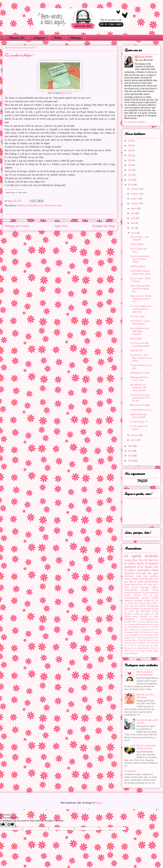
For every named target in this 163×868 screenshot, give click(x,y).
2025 (130, 141)
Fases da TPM (136, 351)
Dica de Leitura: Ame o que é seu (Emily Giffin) (140, 259)
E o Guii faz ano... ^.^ (139, 422)
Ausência (145, 638)
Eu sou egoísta (137, 648)
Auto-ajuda (146, 611)
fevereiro (135, 435)
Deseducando (135, 627)
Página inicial (61, 226)
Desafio (149, 567)
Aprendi (128, 593)
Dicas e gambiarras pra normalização (137, 630)
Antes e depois (136, 638)
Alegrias (127, 638)
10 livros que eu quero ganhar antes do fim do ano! (140, 398)
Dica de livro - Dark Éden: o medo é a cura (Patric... (141, 358)
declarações (144, 570)
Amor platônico (151, 576)
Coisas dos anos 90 (131, 643)
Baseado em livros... (147, 625)
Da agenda (133, 556)
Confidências (141, 643)
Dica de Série (153, 627)
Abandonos (150, 635)
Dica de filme (146, 560)
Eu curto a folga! (137, 317)
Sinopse (127, 609)
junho (134, 218)
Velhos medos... (136, 339)
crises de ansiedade (131, 654)
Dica (146, 627)
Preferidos (149, 651)
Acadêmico (128, 622)
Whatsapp (75, 38)
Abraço (156, 635)
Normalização (129, 633)
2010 (131, 456)
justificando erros (35, 206)
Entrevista (128, 648)
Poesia (156, 590)
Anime (139, 576)
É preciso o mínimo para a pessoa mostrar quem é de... (141, 309)
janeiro (134, 440)
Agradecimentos (151, 582)
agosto (134, 209)
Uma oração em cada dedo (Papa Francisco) (139, 331)
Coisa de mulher (153, 640)
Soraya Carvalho (145, 57)
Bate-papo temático (149, 588)
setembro (135, 204)
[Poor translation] (11, 825)
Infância (127, 651)
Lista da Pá (154, 630)
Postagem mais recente (17, 226)
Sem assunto (154, 633)
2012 (130, 446)
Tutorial (127, 635)
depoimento (129, 574)
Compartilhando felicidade (137, 590)
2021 (130, 151)
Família (136, 579)
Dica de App (151, 595)
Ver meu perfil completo (135, 122)
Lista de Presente (138, 606)
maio (133, 223)
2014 (130, 180)
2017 (130, 165)
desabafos (21, 206)
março (134, 233)
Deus (142, 627)
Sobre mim (144, 579)
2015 (130, 175)
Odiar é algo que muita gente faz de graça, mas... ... (140, 289)
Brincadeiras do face (140, 593)
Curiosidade (138, 601)
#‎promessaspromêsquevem (149, 619)
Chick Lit (128, 579)
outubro (135, 199)
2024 (130, 146)
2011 (130, 451)
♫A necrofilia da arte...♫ (141, 410)
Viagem (156, 651)
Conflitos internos (138, 267)
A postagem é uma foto (138, 635)
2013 (130, 185)
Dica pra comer (152, 646)
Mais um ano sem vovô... (140, 405)
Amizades (135, 609)
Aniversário (129, 576)
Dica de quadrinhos (138, 646)
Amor (135, 560)
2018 (131, 161)
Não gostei (153, 574)
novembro (135, 194)
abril (133, 228)
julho (133, 214)
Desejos (147, 601)
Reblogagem (129, 619)
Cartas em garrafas (139, 640)
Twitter (57, 38)
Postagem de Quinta (149, 617)
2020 (131, 156)
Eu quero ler (147, 614)
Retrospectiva (153, 606)
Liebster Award (137, 244)
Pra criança (140, 651)
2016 (130, 170)
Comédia (137, 595)
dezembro (135, 189)
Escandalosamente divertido (137, 598)
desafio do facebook (147, 564)
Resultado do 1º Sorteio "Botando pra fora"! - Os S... (141, 299)
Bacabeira (152, 638)
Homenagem (141, 574)
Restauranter (67, 93)
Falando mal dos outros (151, 648)
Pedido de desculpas (141, 633)
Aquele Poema (145, 603)
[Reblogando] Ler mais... (141, 373)
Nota (136, 603)
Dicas (140, 585)
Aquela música (131, 585)
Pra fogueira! (130, 771)
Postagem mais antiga (104, 226)
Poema (155, 570)
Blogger (99, 803)
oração (128, 560)
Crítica (137, 614)
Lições (132, 651)
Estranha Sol (16, 38)
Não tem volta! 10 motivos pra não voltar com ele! (138, 388)
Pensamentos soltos (53, 206)
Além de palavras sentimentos (143, 622)
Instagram (39, 38)
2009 (131, 461)
